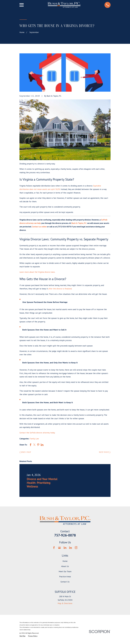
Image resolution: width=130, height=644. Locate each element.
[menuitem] (22, 636)
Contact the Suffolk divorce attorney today (37, 433)
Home (65, 561)
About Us (65, 566)
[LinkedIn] (65, 548)
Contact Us (65, 582)
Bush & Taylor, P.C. (79, 223)
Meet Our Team (65, 571)
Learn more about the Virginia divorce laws (37, 272)
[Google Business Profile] (59, 548)
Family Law (34, 439)
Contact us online (39, 227)
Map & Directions (65, 603)
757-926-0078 (65, 535)
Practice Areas (65, 577)
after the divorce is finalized (60, 289)
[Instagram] (76, 548)
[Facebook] (54, 548)
